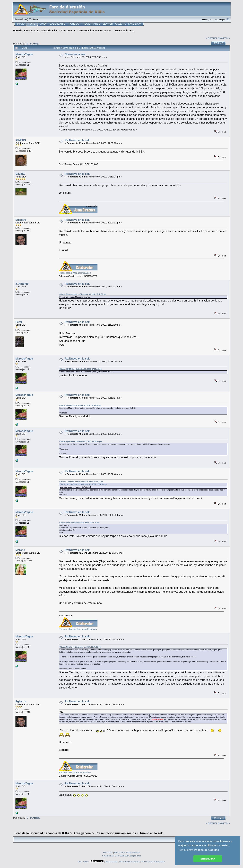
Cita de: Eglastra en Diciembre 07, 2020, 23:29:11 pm (81, 442)
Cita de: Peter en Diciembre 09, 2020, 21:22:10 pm (79, 523)
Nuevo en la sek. (75, 54)
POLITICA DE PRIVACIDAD (153, 862)
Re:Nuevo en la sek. (78, 140)
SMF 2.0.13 (108, 853)
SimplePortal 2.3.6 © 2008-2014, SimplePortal (121, 856)
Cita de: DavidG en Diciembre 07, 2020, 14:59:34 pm (80, 405)
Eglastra (21, 220)
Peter (19, 322)
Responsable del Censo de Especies (78, 629)
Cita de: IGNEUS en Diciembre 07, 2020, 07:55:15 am (81, 369)
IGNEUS (21, 140)
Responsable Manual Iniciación (75, 273)
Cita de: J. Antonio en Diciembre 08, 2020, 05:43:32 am (81, 482)
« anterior (211, 38)
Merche (20, 550)
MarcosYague (24, 54)
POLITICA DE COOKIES (130, 862)
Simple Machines (133, 853)
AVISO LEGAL (112, 862)
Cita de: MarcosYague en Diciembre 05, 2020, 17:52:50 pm (83, 294)
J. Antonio (22, 284)
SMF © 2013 (119, 853)
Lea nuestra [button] (199, 850)
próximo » (224, 38)
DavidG (20, 174)
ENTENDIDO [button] (208, 859)
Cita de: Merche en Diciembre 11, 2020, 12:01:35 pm (80, 647)
